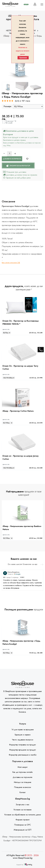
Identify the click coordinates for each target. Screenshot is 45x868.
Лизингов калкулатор (18, 166)
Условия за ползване (22, 810)
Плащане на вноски (22, 787)
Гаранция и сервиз (23, 735)
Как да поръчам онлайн (22, 772)
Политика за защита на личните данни (22, 51)
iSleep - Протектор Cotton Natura (18, 411)
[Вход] (35, 4)
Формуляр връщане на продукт (23, 750)
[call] (41, 349)
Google (17, 574)
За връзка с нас (22, 805)
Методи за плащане (23, 782)
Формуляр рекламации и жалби (23, 755)
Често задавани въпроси (22, 740)
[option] (8, 87)
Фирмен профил (23, 820)
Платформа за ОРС (22, 825)
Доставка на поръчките (22, 777)
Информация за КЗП (22, 830)
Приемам (23, 58)
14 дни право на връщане (23, 730)
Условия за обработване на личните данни (23, 815)
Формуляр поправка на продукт (22, 745)
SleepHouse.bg (22, 799)
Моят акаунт (23, 767)
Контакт (22, 792)
